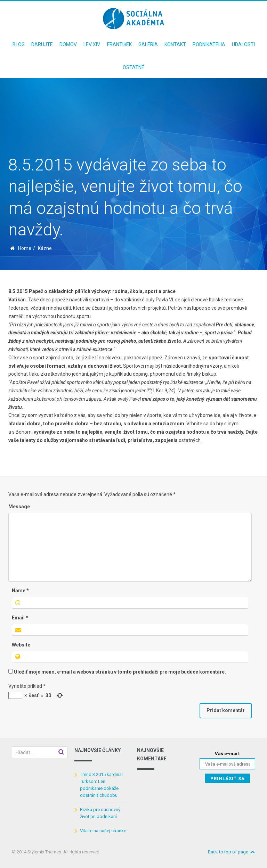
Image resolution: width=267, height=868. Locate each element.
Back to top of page (232, 852)
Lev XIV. (92, 44)
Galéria (148, 44)
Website (21, 645)
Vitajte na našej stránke (103, 831)
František (119, 44)
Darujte (42, 44)
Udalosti (243, 44)
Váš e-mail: (228, 754)
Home (25, 248)
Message (19, 507)
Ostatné (133, 67)
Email (20, 618)
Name (20, 591)
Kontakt (175, 44)
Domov (68, 44)
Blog (19, 44)
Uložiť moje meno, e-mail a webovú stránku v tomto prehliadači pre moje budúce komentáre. (120, 672)
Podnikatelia (209, 44)
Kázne (45, 248)
